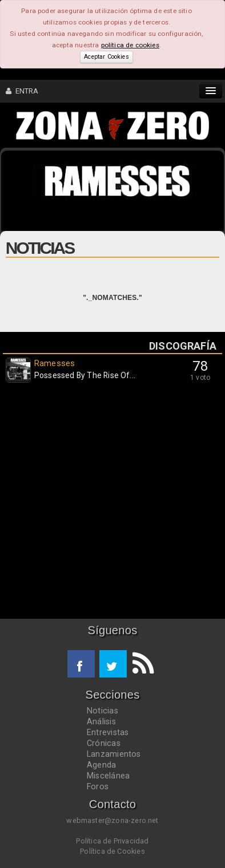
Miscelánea (108, 776)
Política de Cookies (112, 851)
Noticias (103, 711)
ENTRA (22, 91)
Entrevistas (108, 732)
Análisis (101, 721)
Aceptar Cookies (106, 57)
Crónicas (104, 743)
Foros (98, 786)
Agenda (101, 765)
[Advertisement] (112, 504)
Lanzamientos (114, 754)
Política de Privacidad (112, 841)
